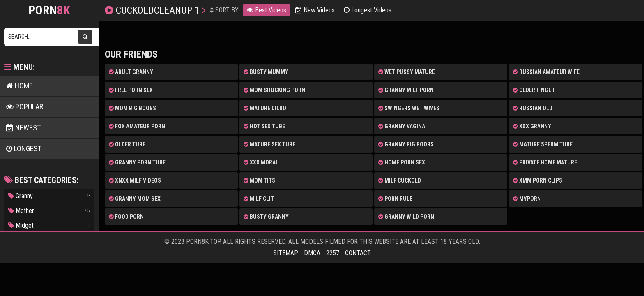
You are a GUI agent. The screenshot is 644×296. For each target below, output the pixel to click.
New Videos (315, 10)
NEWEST (23, 128)
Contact (358, 253)
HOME (20, 86)
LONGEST (24, 149)
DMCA (312, 253)
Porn (49, 10)
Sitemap (286, 253)
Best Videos (267, 10)
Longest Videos (368, 10)
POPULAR (25, 107)
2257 (333, 253)
